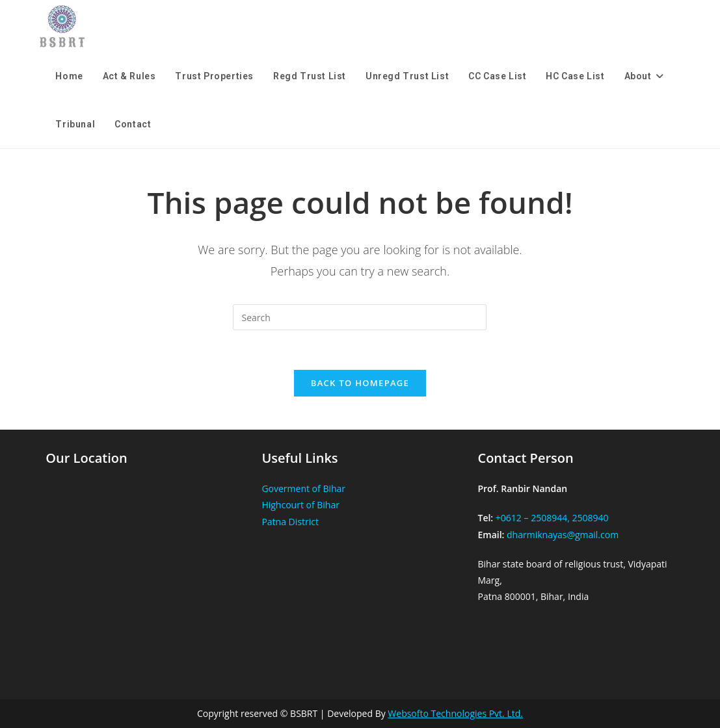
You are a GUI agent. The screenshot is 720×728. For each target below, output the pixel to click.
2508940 (590, 518)
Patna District (290, 522)
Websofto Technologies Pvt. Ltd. (455, 713)
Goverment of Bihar (303, 488)
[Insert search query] (360, 317)
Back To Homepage (360, 383)
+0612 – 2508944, (533, 518)
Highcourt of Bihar (300, 505)
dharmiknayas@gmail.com (563, 535)
